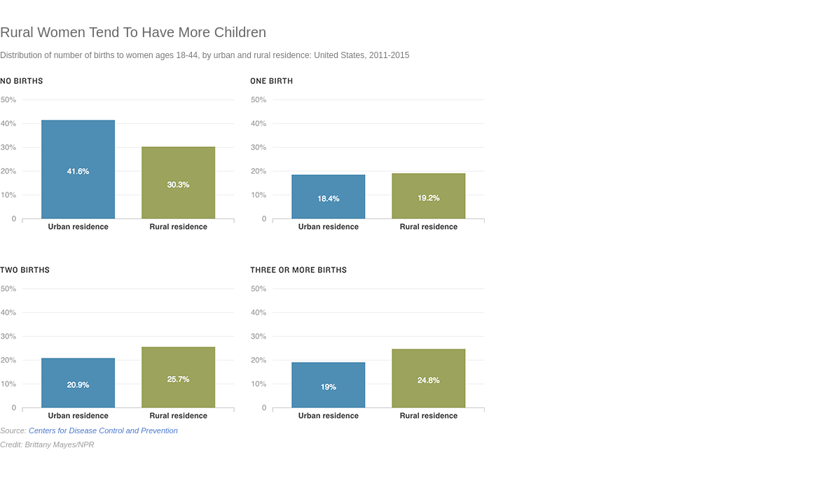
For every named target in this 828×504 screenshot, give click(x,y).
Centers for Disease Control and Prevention (103, 430)
